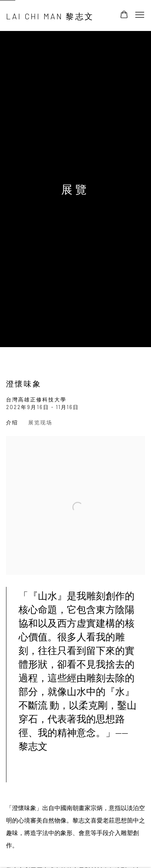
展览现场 (40, 422)
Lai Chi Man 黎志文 (50, 16)
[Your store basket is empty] (124, 15)
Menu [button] (139, 15)
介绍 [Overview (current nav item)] (12, 422)
